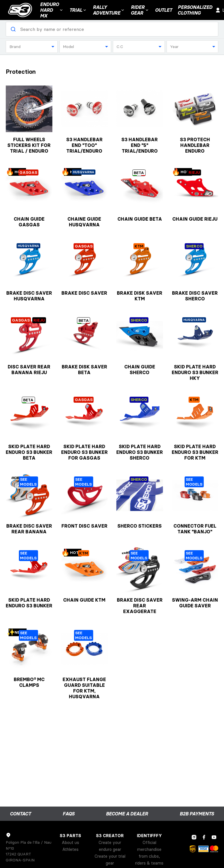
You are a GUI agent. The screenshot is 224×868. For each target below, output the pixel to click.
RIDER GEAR (140, 10)
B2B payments (197, 814)
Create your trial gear (110, 860)
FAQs (69, 814)
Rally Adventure (109, 10)
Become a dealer (127, 814)
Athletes (70, 849)
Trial (78, 10)
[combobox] (32, 47)
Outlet (164, 10)
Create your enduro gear (110, 846)
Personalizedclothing (195, 10)
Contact (20, 814)
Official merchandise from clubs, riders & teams (149, 853)
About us (70, 843)
